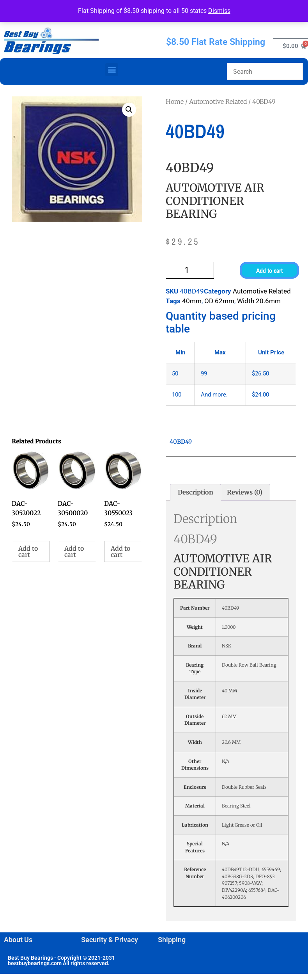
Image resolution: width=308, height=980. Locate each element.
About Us (18, 940)
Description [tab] (196, 492)
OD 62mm (219, 301)
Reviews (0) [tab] (245, 492)
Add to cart (269, 270)
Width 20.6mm (259, 301)
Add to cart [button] (28, 551)
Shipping (172, 940)
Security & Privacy (110, 940)
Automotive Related (218, 101)
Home (175, 101)
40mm (192, 301)
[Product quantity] (190, 270)
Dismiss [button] (219, 11)
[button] (112, 70)
